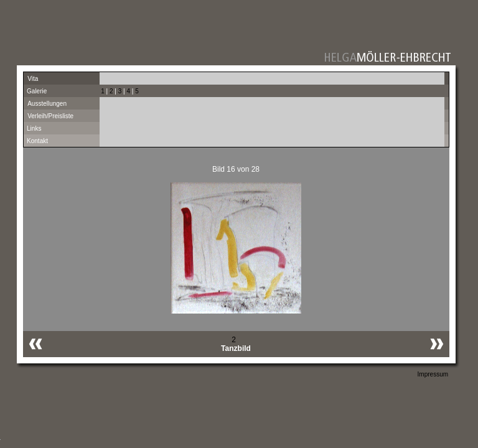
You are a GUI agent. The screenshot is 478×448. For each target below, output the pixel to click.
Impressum (433, 374)
